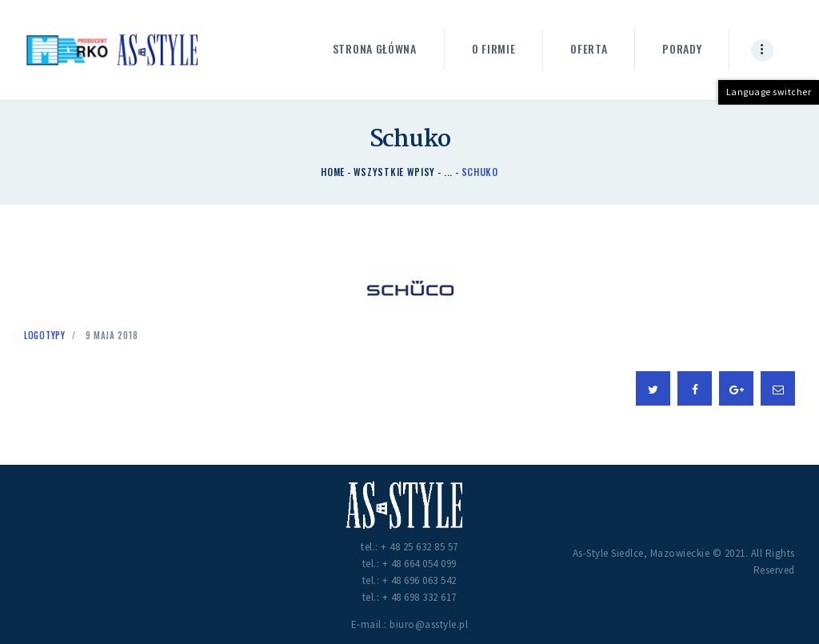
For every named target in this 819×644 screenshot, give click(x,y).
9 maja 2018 (112, 335)
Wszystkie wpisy (395, 172)
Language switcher (769, 92)
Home (333, 172)
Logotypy (45, 335)
